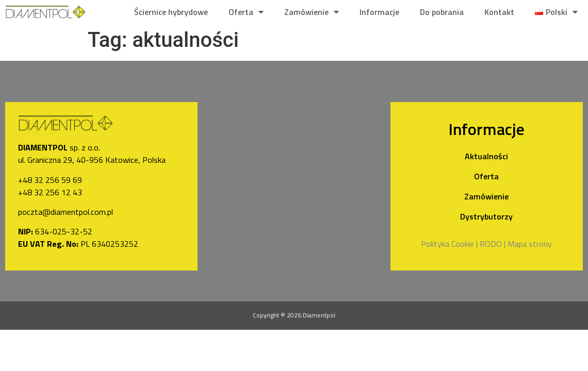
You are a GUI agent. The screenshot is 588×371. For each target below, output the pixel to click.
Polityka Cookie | (449, 244)
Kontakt (499, 12)
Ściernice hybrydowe (171, 12)
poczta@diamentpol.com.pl (66, 212)
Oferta (246, 12)
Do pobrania (442, 12)
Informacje (379, 12)
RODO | (493, 244)
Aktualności (486, 156)
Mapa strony (530, 244)
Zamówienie (312, 12)
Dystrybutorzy (486, 216)
